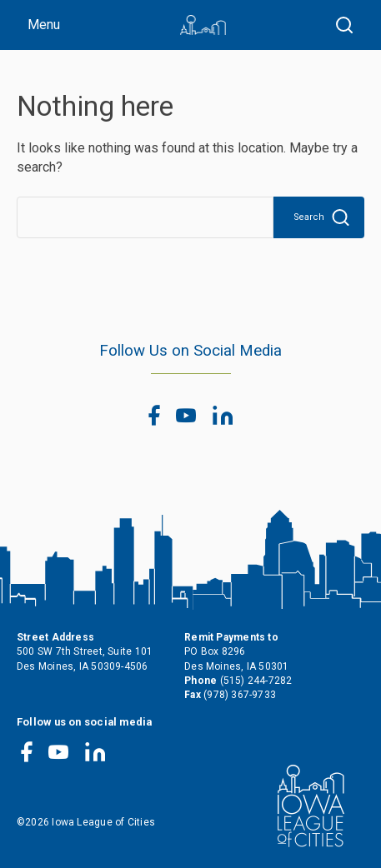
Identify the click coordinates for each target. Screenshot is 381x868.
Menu (44, 25)
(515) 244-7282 (256, 681)
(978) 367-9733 (240, 695)
